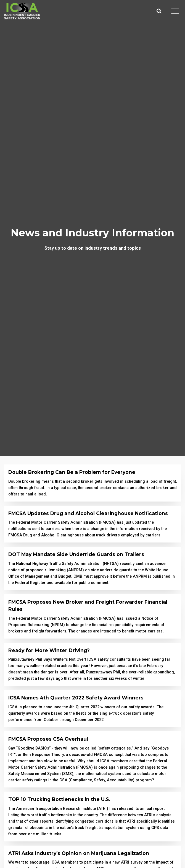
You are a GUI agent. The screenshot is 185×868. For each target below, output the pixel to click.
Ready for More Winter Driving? (49, 650)
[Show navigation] (175, 11)
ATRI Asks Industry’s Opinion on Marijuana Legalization (79, 853)
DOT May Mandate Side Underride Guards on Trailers (76, 554)
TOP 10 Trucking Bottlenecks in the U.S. (59, 799)
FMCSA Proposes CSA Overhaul (48, 739)
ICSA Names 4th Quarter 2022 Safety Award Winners (76, 698)
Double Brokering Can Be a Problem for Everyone (72, 472)
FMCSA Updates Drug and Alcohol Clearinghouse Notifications (88, 513)
